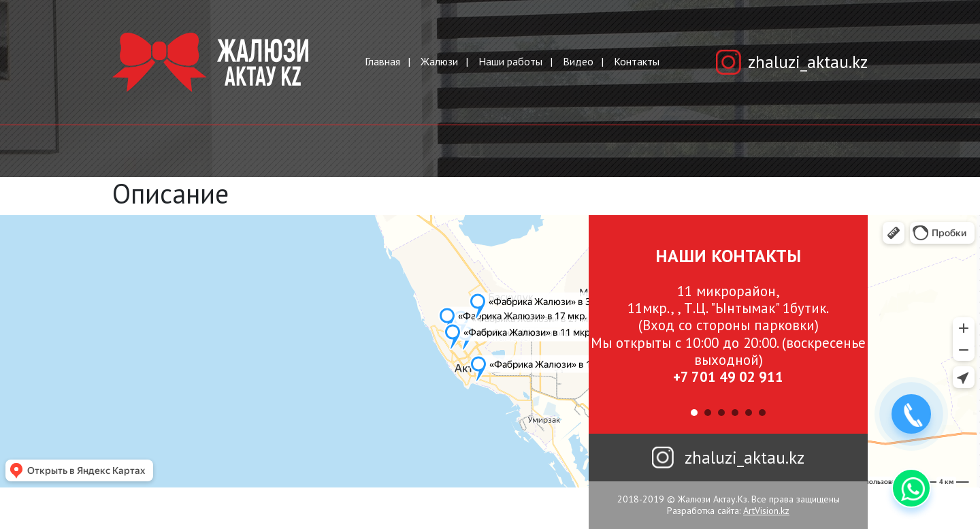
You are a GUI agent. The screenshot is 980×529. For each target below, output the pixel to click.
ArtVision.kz (766, 511)
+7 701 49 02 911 (728, 377)
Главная (382, 61)
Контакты (637, 61)
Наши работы (510, 61)
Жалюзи (439, 61)
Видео (578, 61)
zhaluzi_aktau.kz (808, 62)
